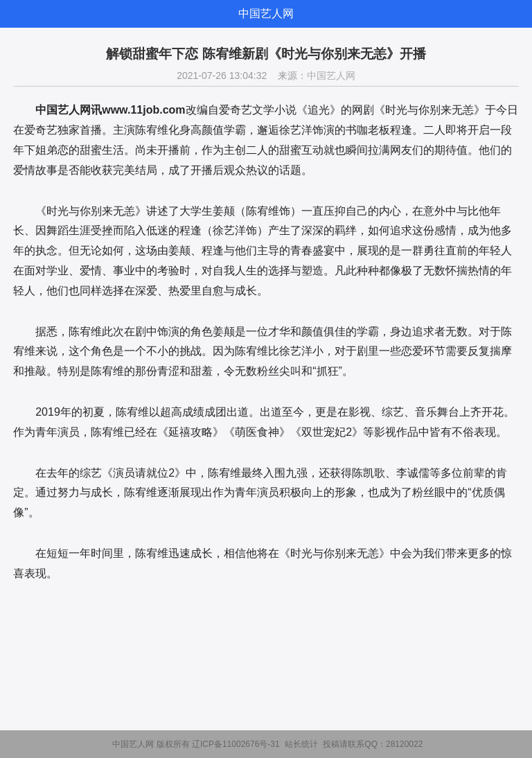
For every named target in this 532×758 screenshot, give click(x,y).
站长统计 (301, 744)
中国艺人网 (266, 14)
